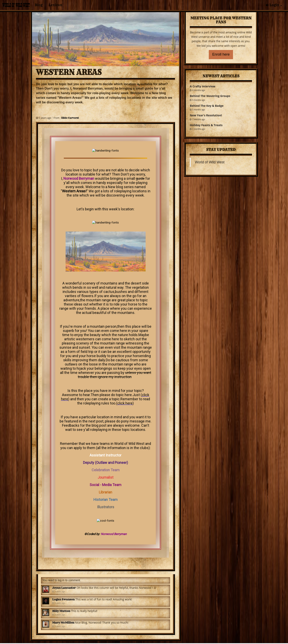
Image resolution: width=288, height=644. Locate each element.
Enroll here (221, 54)
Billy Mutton (61, 611)
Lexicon (55, 5)
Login (274, 5)
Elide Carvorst (70, 118)
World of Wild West (210, 162)
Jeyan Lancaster (64, 588)
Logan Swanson (63, 599)
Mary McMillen (63, 623)
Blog (39, 5)
